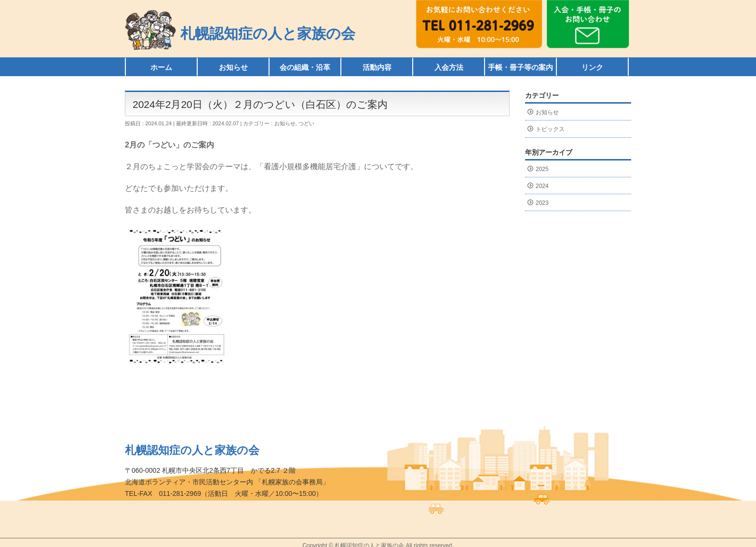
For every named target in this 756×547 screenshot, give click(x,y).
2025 (542, 169)
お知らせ (285, 123)
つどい (306, 123)
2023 (542, 203)
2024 (542, 186)
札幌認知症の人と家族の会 (268, 33)
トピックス (550, 129)
